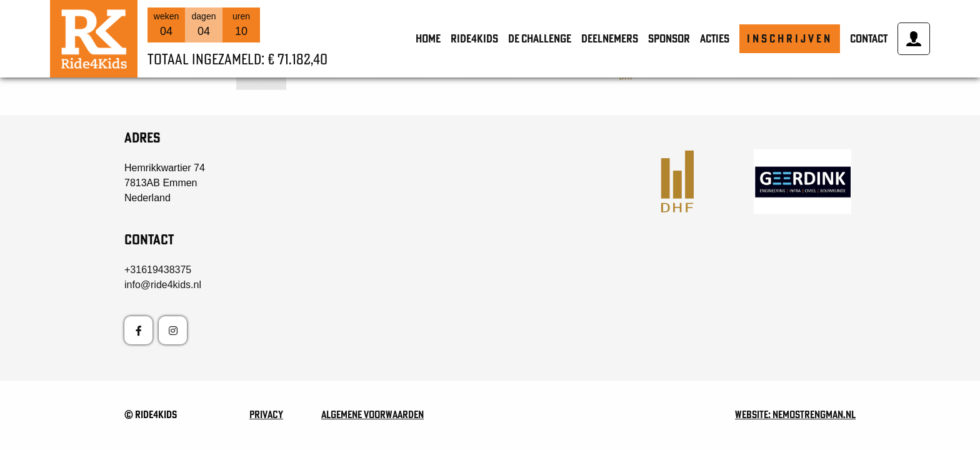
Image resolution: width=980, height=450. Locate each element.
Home (428, 38)
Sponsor (669, 38)
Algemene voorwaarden (372, 414)
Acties (715, 38)
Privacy (266, 414)
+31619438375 (158, 270)
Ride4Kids (474, 38)
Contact (869, 38)
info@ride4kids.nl (163, 285)
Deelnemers (610, 38)
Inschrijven (790, 38)
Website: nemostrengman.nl (795, 414)
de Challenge (540, 38)
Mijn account (914, 39)
